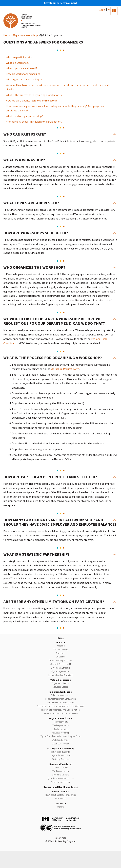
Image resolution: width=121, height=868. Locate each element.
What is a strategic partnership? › (25, 116)
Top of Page (61, 838)
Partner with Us (61, 792)
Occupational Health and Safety (61, 787)
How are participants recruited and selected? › (32, 100)
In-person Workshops (61, 692)
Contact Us (61, 804)
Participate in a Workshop (61, 749)
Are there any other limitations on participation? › (35, 122)
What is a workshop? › (18, 63)
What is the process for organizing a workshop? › (34, 95)
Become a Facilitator (61, 764)
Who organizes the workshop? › (24, 79)
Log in (102, 9)
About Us (61, 643)
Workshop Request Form (65, 369)
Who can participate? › (19, 57)
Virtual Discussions (61, 680)
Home (7, 35)
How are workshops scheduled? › (25, 74)
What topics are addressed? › (22, 68)
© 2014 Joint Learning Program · (61, 841)
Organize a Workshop (26, 35)
